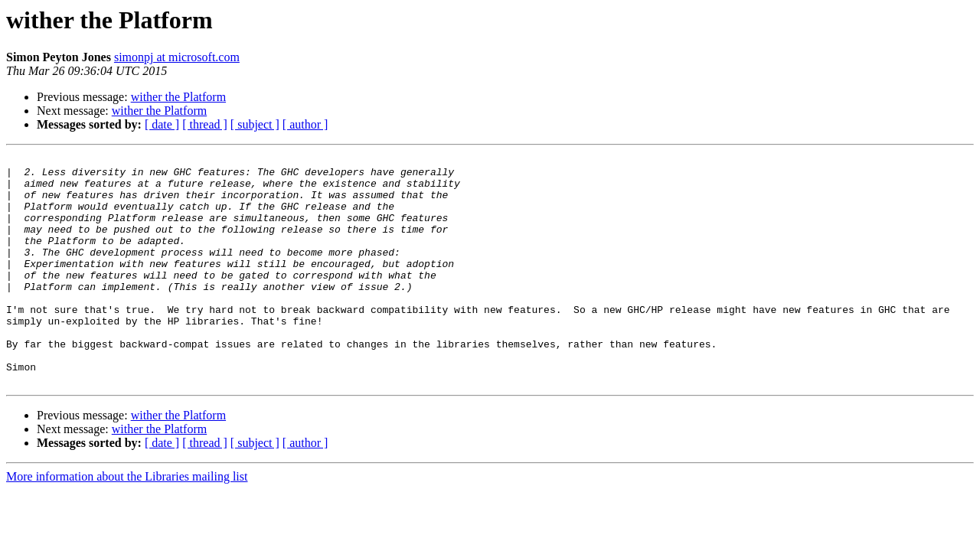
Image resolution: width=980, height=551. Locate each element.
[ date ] (162, 124)
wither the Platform (178, 97)
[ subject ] (255, 124)
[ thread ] (205, 124)
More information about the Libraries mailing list (127, 522)
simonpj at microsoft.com (177, 57)
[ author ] (305, 124)
